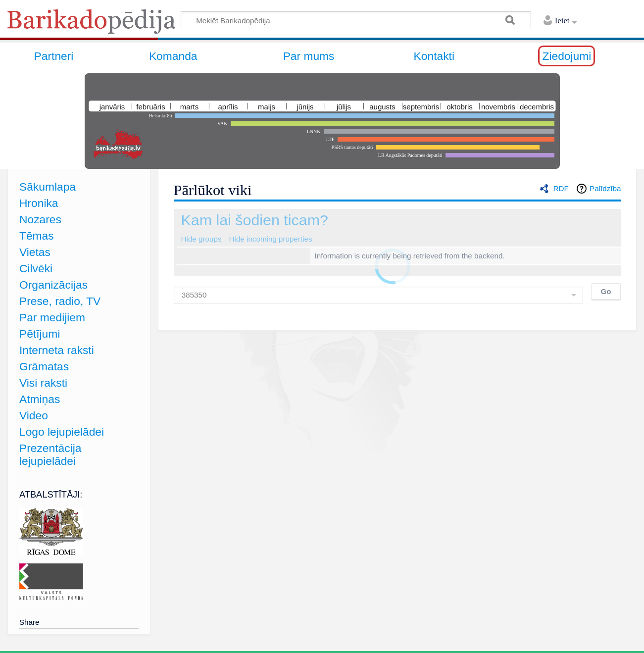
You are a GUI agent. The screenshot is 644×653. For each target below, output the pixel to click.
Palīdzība (605, 188)
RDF (561, 188)
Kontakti (434, 56)
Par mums (309, 56)
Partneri (54, 56)
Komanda (173, 56)
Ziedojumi (567, 56)
